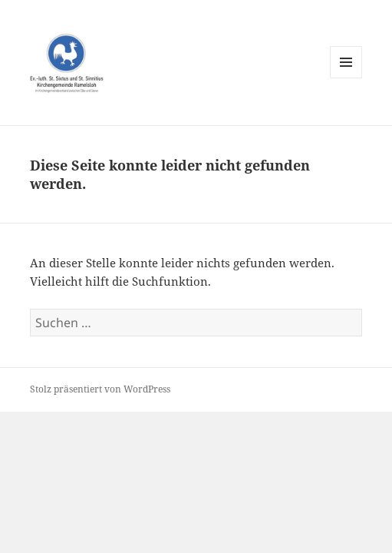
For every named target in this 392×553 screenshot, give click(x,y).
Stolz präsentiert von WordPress (100, 389)
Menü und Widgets (346, 78)
